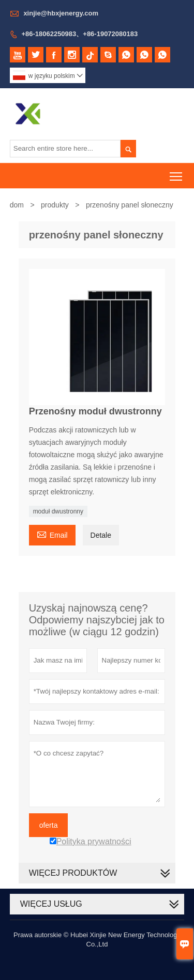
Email (52, 534)
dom (17, 205)
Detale (101, 535)
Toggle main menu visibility (177, 173)
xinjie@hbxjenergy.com (61, 13)
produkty (55, 205)
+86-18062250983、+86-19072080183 (79, 34)
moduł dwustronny (58, 511)
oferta (49, 825)
